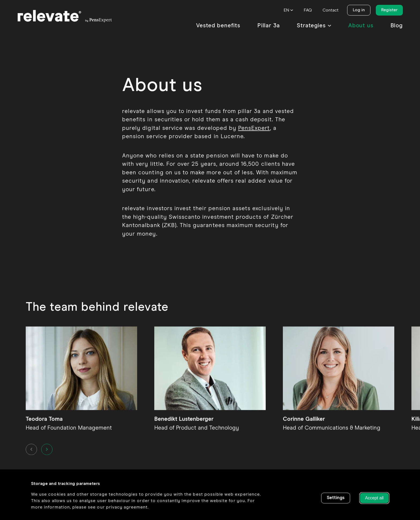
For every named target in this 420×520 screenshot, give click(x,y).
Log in (359, 10)
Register (389, 10)
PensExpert (254, 128)
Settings (336, 498)
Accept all (374, 498)
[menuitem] (218, 26)
